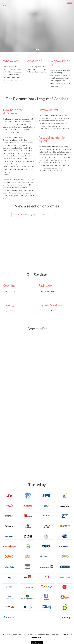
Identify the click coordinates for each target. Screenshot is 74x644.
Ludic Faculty (8, 6)
